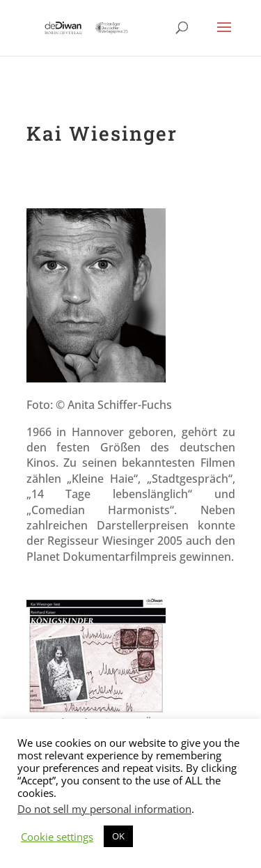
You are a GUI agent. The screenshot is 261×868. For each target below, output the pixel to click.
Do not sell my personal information (104, 809)
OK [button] (118, 836)
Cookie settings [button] (57, 837)
